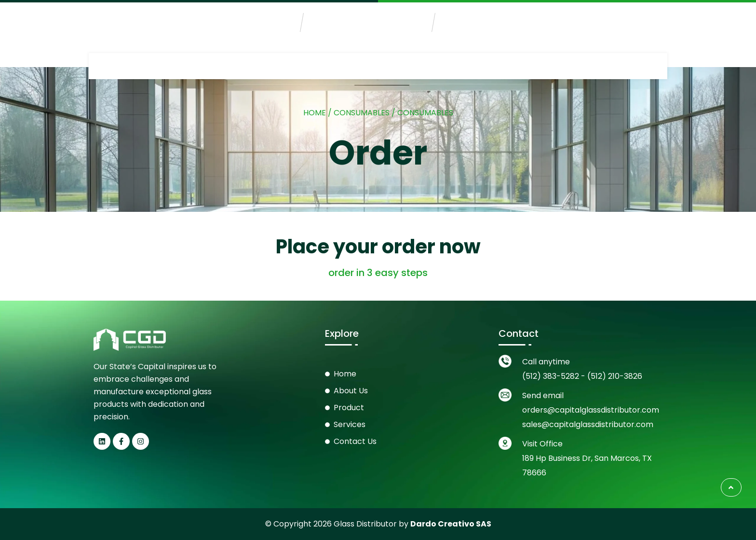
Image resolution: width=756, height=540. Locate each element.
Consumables (362, 113)
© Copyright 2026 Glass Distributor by (378, 524)
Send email (543, 395)
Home (315, 113)
